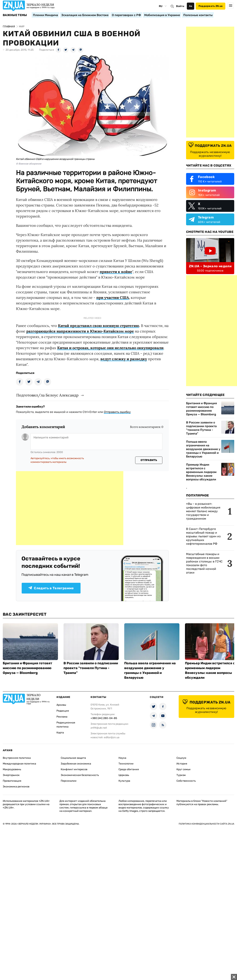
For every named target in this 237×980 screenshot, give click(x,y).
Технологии (126, 764)
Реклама (62, 717)
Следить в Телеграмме (51, 588)
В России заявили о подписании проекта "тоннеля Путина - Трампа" (201, 428)
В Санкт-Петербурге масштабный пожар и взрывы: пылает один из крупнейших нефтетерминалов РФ (203, 536)
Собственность (186, 781)
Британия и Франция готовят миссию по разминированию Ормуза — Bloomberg (201, 409)
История (182, 764)
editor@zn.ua (112, 737)
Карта (60, 733)
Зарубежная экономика (76, 764)
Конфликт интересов (74, 769)
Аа (191, 6)
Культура (124, 781)
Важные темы (15, 15)
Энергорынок (11, 775)
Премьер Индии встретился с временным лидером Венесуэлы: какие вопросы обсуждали (201, 472)
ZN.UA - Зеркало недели (210, 266)
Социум (181, 758)
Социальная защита (73, 758)
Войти (180, 6)
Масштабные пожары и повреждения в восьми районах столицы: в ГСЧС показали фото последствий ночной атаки (204, 563)
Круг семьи (183, 769)
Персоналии (69, 781)
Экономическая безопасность (80, 775)
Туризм (181, 775)
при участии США (113, 297)
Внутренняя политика (17, 758)
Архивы (61, 705)
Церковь (124, 775)
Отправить (149, 460)
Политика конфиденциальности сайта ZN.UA (206, 824)
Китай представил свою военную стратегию (99, 326)
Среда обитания (129, 769)
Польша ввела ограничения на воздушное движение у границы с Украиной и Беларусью (203, 449)
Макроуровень (12, 769)
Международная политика (19, 764)
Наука (122, 758)
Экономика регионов (16, 787)
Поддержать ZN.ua (211, 6)
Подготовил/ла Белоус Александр (47, 395)
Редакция (63, 711)
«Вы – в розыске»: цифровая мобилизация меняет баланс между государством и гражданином (203, 511)
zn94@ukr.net (99, 728)
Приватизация (12, 781)
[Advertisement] (70, 508)
